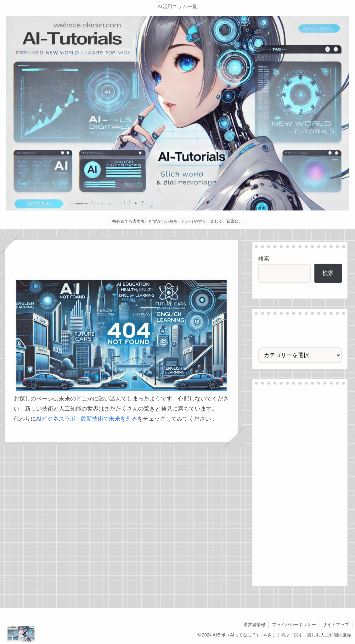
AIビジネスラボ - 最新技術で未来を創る (87, 419)
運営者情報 (254, 624)
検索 (264, 259)
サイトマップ (336, 624)
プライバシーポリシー (294, 624)
